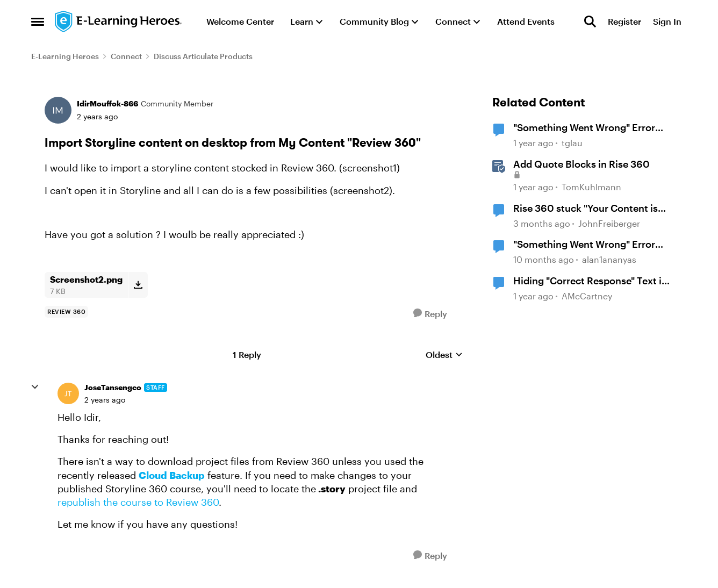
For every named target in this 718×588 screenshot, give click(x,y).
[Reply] (430, 314)
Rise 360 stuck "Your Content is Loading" (586, 209)
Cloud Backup (172, 475)
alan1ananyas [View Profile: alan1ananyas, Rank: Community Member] (609, 259)
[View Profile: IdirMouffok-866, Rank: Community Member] (58, 110)
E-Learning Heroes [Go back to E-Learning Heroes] (65, 56)
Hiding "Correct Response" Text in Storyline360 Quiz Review (590, 281)
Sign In (667, 21)
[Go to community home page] (119, 21)
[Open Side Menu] (38, 21)
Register (624, 21)
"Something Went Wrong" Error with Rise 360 (584, 245)
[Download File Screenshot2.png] (138, 285)
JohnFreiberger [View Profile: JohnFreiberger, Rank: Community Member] (609, 223)
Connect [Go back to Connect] (126, 56)
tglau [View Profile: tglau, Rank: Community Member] (572, 143)
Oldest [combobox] (444, 355)
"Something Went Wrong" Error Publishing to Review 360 (584, 128)
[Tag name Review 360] (66, 312)
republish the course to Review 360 (138, 502)
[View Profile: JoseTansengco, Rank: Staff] (68, 393)
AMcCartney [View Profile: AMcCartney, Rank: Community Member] (587, 296)
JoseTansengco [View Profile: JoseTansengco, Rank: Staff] (113, 387)
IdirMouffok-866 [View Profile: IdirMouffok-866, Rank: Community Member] (107, 103)
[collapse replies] (35, 387)
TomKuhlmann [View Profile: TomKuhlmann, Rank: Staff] (591, 187)
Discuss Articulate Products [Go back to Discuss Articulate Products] (203, 56)
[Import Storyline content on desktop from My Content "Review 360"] (105, 400)
